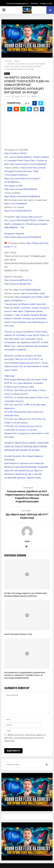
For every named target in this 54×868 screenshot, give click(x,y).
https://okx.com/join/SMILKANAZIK (21, 189)
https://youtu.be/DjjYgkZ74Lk (18, 284)
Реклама (34, 4)
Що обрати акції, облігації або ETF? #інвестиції (27, 516)
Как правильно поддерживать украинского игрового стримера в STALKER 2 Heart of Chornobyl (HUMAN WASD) (25, 675)
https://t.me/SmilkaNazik (16, 204)
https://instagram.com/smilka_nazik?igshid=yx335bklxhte (27, 311)
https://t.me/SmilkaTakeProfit (18, 211)
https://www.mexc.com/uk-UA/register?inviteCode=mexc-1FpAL (25, 171)
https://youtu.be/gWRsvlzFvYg (18, 280)
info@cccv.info (46, 4)
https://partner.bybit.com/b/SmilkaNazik (28, 164)
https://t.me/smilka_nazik (33, 293)
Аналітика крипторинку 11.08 (18, 634)
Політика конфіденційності (18, 4)
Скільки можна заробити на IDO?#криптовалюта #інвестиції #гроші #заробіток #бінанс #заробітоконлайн (27, 497)
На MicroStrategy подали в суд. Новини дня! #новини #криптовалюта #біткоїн (26, 595)
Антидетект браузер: (14, 234)
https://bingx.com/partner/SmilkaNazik (22, 196)
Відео (7, 74)
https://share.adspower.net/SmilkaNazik (23, 237)
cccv (8, 96)
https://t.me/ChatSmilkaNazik (27, 290)
